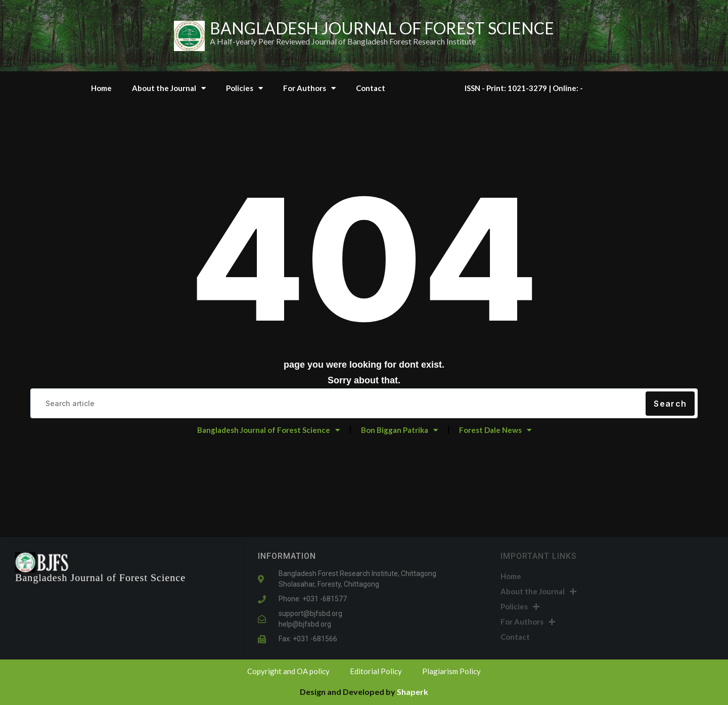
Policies (244, 88)
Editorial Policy (376, 671)
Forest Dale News (495, 430)
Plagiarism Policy (451, 671)
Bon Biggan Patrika (399, 430)
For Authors (309, 88)
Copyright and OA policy (288, 671)
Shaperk (413, 692)
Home (101, 88)
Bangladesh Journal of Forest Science (268, 430)
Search (670, 404)
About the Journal (169, 88)
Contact (371, 88)
